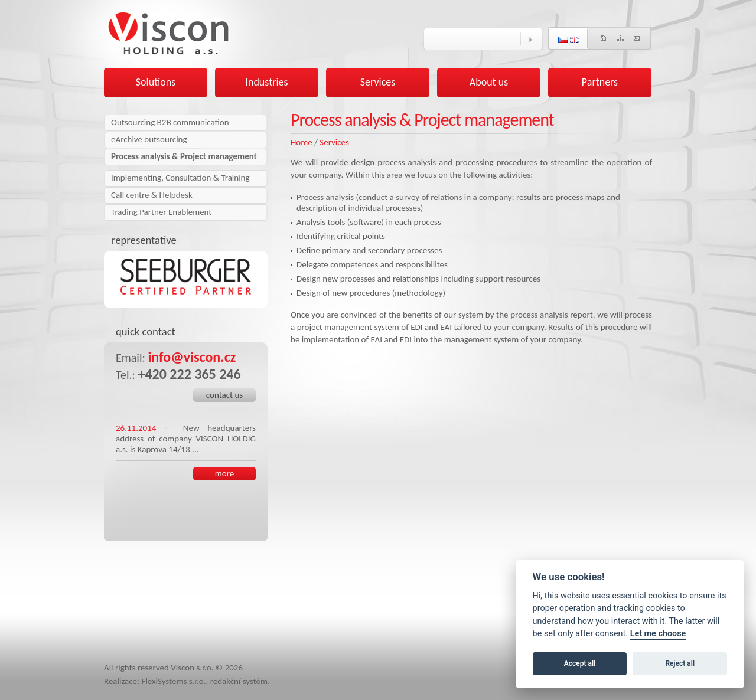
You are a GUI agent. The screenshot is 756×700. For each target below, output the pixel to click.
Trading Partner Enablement (161, 212)
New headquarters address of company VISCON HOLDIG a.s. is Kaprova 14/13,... (186, 439)
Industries (266, 82)
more (224, 473)
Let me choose (658, 634)
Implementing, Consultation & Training (180, 178)
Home (302, 142)
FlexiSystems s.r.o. (174, 681)
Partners (600, 82)
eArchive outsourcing (149, 139)
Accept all (580, 663)
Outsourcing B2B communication (170, 122)
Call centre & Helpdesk (152, 195)
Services (334, 142)
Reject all (680, 663)
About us (489, 82)
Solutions (156, 82)
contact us (224, 395)
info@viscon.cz (192, 357)
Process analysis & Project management (184, 156)
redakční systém (239, 681)
